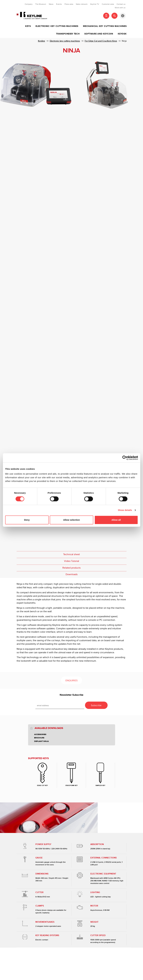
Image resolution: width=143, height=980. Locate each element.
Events (59, 4)
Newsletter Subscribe (71, 695)
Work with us (120, 8)
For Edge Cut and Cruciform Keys (101, 41)
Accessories (40, 734)
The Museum (41, 4)
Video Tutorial (72, 561)
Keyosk (122, 34)
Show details (125, 510)
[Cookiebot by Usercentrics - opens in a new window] (125, 458)
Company (29, 4)
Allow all (116, 520)
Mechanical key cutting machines (105, 26)
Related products (71, 568)
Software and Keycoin (99, 34)
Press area (69, 4)
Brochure (39, 738)
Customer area (108, 4)
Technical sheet (71, 554)
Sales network (82, 4)
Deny (27, 520)
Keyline (42, 41)
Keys (28, 26)
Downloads (72, 574)
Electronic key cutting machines (57, 26)
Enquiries (71, 681)
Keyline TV (95, 4)
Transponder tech (68, 34)
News (51, 4)
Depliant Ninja (41, 741)
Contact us (121, 4)
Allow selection (71, 520)
